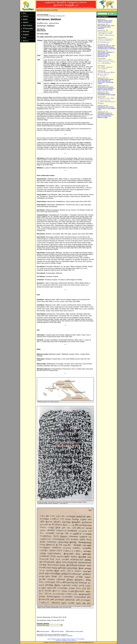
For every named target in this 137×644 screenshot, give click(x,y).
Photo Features (28, 25)
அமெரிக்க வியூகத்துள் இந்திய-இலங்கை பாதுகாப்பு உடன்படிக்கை (107, 74)
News (25, 13)
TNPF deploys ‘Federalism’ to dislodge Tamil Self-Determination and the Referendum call (106, 54)
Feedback (26, 35)
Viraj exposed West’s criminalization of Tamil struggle (106, 94)
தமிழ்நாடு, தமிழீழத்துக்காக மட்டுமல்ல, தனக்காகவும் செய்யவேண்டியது (105, 41)
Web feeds (26, 32)
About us (26, 41)
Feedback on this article (76, 631)
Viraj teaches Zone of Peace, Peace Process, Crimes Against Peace (107, 108)
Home (25, 38)
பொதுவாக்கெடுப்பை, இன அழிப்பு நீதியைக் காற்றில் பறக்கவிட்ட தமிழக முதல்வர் (106, 34)
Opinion (25, 19)
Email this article (44, 631)
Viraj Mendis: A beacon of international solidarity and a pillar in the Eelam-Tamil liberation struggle (106, 115)
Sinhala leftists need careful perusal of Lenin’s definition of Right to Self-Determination (106, 88)
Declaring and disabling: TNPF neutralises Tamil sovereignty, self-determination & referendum (107, 47)
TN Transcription (28, 29)
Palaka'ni (26, 22)
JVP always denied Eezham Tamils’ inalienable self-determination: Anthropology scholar (106, 82)
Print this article (59, 631)
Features (26, 16)
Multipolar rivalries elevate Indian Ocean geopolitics (105, 21)
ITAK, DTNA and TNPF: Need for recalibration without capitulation (106, 27)
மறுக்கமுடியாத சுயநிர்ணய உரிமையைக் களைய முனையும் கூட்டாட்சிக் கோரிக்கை (107, 62)
